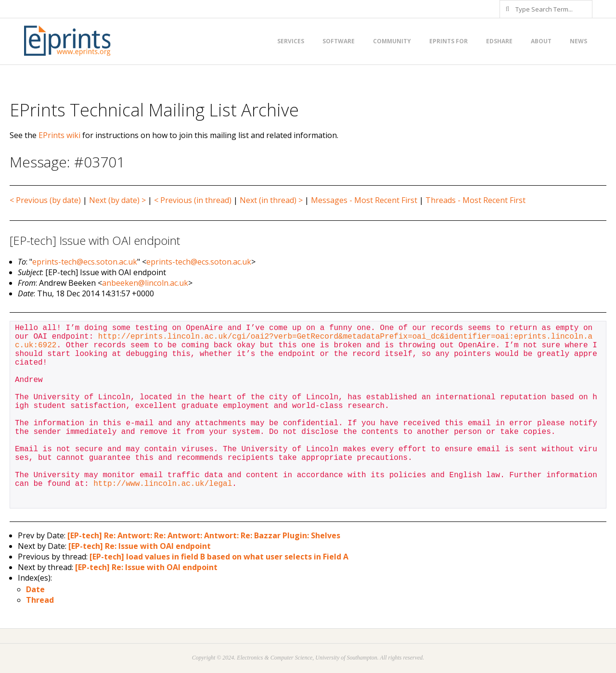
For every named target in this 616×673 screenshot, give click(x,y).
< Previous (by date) (45, 200)
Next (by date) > (117, 200)
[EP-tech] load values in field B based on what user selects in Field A (219, 557)
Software (339, 41)
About (541, 41)
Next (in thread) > (271, 200)
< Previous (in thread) (193, 200)
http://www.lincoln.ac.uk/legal (163, 484)
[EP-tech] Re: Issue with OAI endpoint (140, 546)
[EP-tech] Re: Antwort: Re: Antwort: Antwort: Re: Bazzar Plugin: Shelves (204, 535)
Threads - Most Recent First (475, 200)
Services (291, 41)
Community (392, 41)
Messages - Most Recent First (364, 200)
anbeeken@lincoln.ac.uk (145, 283)
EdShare (499, 41)
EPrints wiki (59, 135)
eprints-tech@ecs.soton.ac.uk (85, 262)
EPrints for (449, 41)
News (578, 41)
